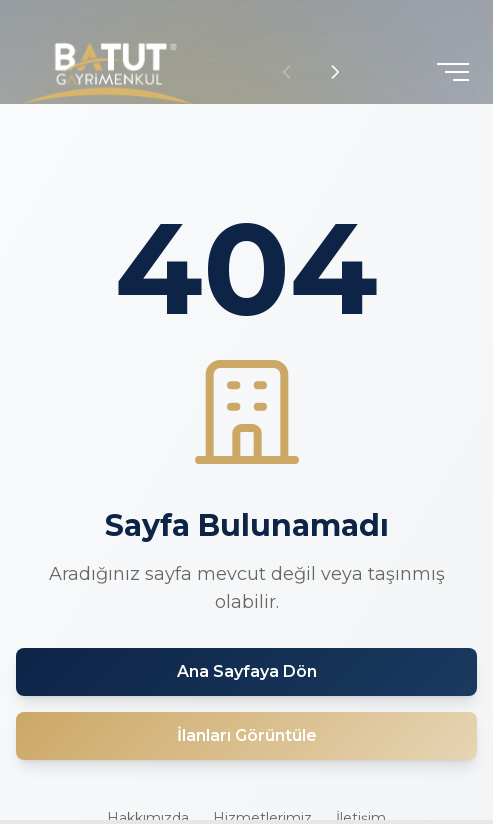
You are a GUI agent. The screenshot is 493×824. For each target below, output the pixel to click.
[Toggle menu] (453, 72)
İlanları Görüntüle (247, 735)
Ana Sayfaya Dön (247, 671)
